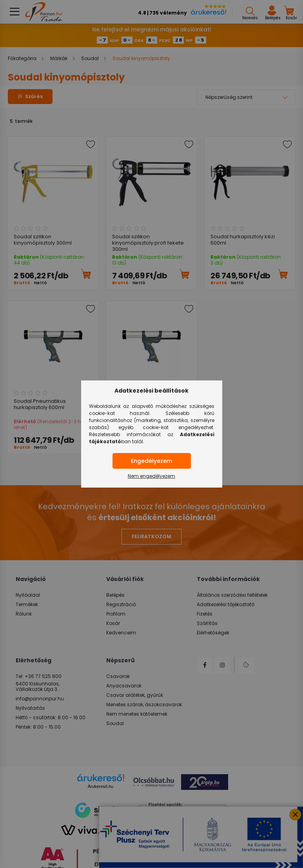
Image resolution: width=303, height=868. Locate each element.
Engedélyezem (151, 461)
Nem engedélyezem (151, 476)
